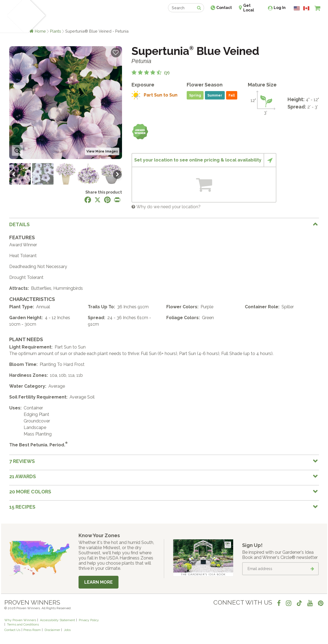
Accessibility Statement (57, 620)
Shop (160, 21)
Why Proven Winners (20, 620)
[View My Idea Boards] (307, 22)
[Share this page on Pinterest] (107, 200)
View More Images (102, 151)
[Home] (15, 16)
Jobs (67, 630)
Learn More (99, 582)
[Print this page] (117, 200)
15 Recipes (22, 507)
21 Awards (23, 476)
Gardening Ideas (98, 21)
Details (19, 224)
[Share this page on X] (98, 200)
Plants (56, 31)
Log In (280, 8)
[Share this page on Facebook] (88, 200)
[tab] (164, 224)
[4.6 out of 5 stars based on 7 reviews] (151, 73)
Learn (70, 21)
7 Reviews (22, 461)
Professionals (205, 21)
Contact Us (12, 630)
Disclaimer (52, 630)
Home (40, 31)
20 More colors (30, 492)
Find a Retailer (135, 21)
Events (178, 21)
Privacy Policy (89, 620)
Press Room (32, 630)
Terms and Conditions (23, 624)
